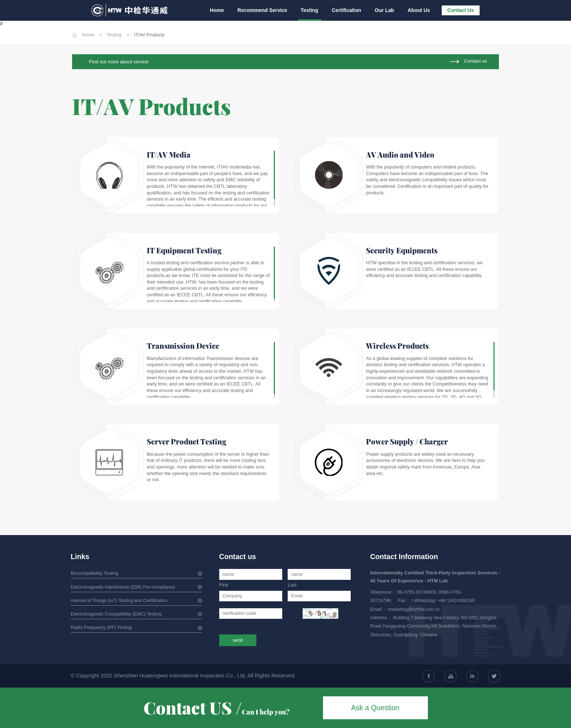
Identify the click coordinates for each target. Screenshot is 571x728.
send (238, 640)
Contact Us (460, 10)
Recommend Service (264, 10)
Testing (311, 10)
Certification (348, 10)
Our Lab (385, 10)
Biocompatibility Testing (94, 573)
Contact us (475, 61)
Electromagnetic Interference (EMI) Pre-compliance (123, 587)
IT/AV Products (149, 35)
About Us (419, 10)
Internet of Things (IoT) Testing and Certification (119, 601)
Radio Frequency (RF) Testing (101, 628)
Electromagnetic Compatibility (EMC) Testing (116, 614)
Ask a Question (375, 708)
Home (219, 10)
